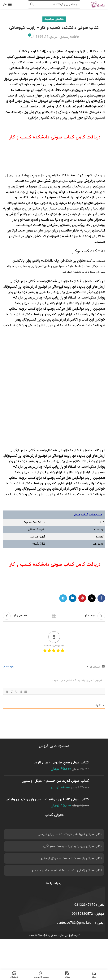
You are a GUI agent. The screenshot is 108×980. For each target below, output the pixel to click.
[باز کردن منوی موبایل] (7, 4)
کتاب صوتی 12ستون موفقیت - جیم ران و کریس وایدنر (48, 702)
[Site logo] (98, 4)
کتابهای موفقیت (54, 19)
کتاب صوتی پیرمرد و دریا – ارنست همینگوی (72, 749)
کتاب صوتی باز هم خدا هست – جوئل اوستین (71, 762)
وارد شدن (9, 570)
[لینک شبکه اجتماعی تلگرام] (63, 501)
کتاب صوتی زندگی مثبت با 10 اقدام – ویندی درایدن (67, 774)
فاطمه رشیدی (69, 37)
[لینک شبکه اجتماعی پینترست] (82, 501)
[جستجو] (54, 4)
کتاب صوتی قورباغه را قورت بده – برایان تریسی (70, 737)
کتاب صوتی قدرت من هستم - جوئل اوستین (55, 684)
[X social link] (92, 501)
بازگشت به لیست (54, 519)
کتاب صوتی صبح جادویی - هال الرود (61, 666)
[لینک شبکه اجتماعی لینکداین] (73, 501)
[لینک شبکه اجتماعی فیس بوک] (101, 501)
